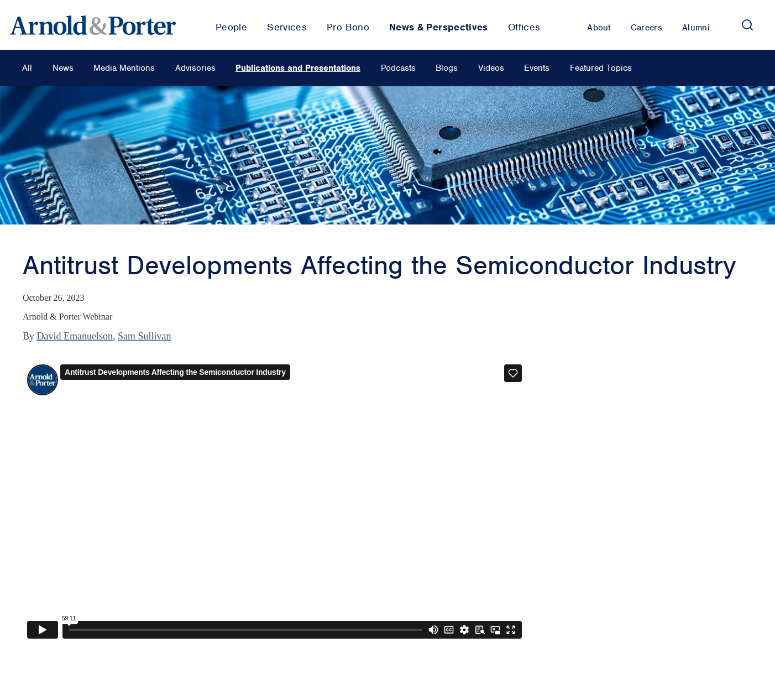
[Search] (747, 25)
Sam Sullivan (145, 336)
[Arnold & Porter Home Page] (93, 25)
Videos (491, 68)
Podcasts (398, 68)
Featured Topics (601, 68)
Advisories (195, 68)
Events (537, 68)
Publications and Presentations (298, 68)
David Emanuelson (75, 336)
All (27, 68)
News (63, 68)
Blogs (447, 68)
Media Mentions (124, 68)
